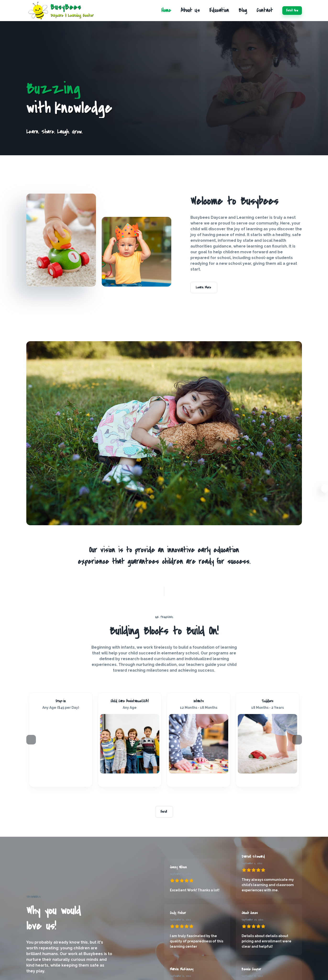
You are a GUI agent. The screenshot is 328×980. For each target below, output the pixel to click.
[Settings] (325, 489)
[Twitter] (67, 780)
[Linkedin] (63, 780)
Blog (243, 10)
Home (166, 10)
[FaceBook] (55, 780)
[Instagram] (59, 780)
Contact (265, 10)
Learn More (204, 288)
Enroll (164, 812)
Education (219, 10)
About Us (190, 10)
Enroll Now (292, 11)
